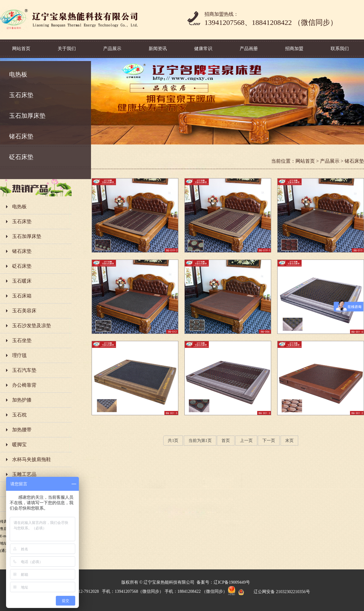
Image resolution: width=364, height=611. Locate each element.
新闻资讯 (158, 49)
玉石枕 (19, 415)
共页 (173, 441)
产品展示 (112, 49)
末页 (289, 441)
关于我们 (67, 49)
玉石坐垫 (22, 340)
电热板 (18, 74)
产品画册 (249, 49)
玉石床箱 (22, 296)
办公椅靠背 (24, 385)
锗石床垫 (21, 136)
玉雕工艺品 (24, 474)
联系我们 (340, 49)
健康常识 (203, 49)
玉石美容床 (24, 311)
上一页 (246, 441)
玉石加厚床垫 (27, 116)
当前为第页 (200, 441)
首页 (226, 441)
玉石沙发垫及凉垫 (32, 326)
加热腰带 (22, 430)
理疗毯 (19, 355)
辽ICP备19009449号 (232, 582)
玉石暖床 (22, 281)
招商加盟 (294, 49)
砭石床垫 (21, 157)
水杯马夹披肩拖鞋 (32, 459)
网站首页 (21, 49)
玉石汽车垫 (24, 370)
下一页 (269, 441)
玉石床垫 (21, 95)
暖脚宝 (19, 445)
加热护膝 (22, 400)
